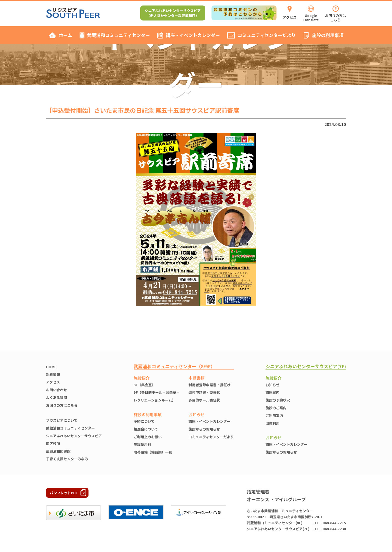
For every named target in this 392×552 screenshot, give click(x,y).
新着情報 (53, 374)
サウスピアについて (62, 420)
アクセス (53, 382)
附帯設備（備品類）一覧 (153, 452)
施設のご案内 (276, 408)
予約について (144, 421)
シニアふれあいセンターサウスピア (74, 436)
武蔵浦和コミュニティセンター (70, 428)
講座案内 (272, 392)
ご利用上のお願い (148, 437)
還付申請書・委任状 (204, 392)
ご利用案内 (274, 415)
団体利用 (272, 423)
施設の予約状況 (278, 400)
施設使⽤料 (142, 444)
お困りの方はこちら (62, 405)
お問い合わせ (56, 390)
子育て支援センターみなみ (67, 459)
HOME (51, 367)
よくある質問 (56, 397)
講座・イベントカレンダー (209, 421)
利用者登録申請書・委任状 (209, 385)
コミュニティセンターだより (211, 437)
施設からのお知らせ (204, 429)
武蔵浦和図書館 (58, 451)
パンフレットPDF (64, 493)
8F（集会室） (144, 385)
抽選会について (146, 429)
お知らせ (272, 385)
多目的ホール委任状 (204, 400)
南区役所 (53, 443)
